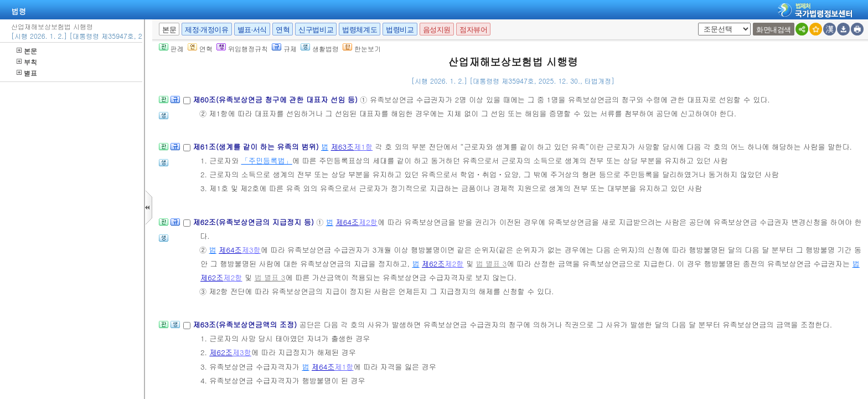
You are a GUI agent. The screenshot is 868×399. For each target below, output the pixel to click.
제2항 (368, 222)
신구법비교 (316, 30)
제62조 (433, 264)
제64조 (347, 222)
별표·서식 (252, 30)
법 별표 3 (491, 264)
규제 (284, 48)
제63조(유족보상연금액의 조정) (246, 324)
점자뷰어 (473, 30)
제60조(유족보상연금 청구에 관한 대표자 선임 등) (276, 99)
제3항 (251, 250)
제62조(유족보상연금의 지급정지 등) (254, 222)
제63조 (343, 147)
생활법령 (320, 48)
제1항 (363, 147)
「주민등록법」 (267, 160)
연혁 (283, 30)
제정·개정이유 (206, 30)
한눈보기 (362, 48)
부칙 (27, 62)
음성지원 (437, 30)
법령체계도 (360, 30)
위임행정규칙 (242, 48)
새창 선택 (696, 23)
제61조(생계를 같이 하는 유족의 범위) (257, 147)
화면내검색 (774, 30)
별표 (27, 73)
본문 (27, 51)
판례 (171, 48)
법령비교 (400, 30)
